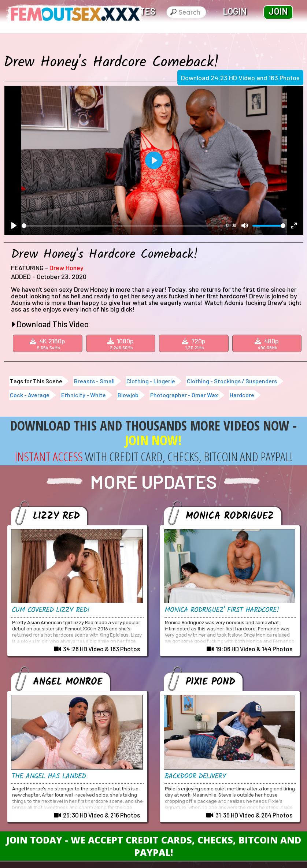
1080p (122, 343)
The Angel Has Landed (51, 776)
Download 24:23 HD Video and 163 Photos (240, 78)
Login (235, 11)
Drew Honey (66, 268)
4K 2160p (49, 343)
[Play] (14, 226)
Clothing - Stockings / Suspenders (232, 381)
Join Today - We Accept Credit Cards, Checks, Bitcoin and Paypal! (154, 846)
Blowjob (128, 395)
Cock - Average (30, 395)
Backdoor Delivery (197, 776)
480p (268, 343)
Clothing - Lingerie (151, 381)
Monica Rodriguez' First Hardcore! (223, 610)
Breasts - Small (94, 381)
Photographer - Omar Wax (184, 395)
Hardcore (242, 395)
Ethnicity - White (84, 395)
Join (278, 11)
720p (195, 343)
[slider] (123, 226)
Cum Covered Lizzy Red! (52, 610)
